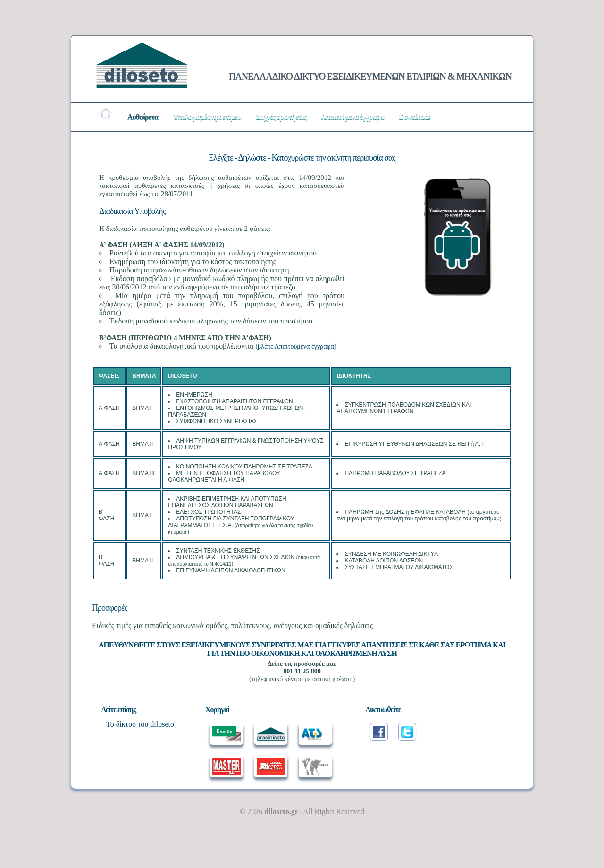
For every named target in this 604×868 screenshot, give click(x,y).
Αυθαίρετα (143, 117)
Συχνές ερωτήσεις (281, 117)
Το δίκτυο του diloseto (140, 724)
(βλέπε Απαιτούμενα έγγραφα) (296, 346)
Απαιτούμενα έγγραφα (352, 117)
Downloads (415, 117)
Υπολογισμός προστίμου (207, 117)
